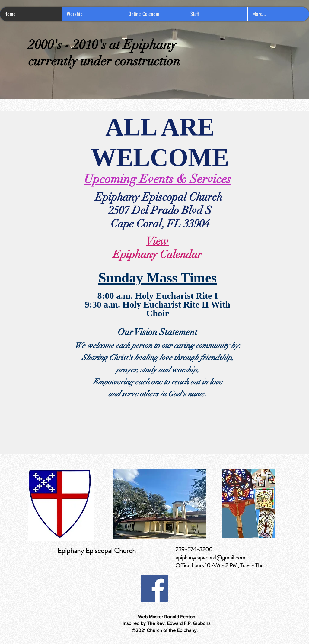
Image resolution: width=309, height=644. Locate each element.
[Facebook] (154, 588)
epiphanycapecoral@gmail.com (210, 557)
